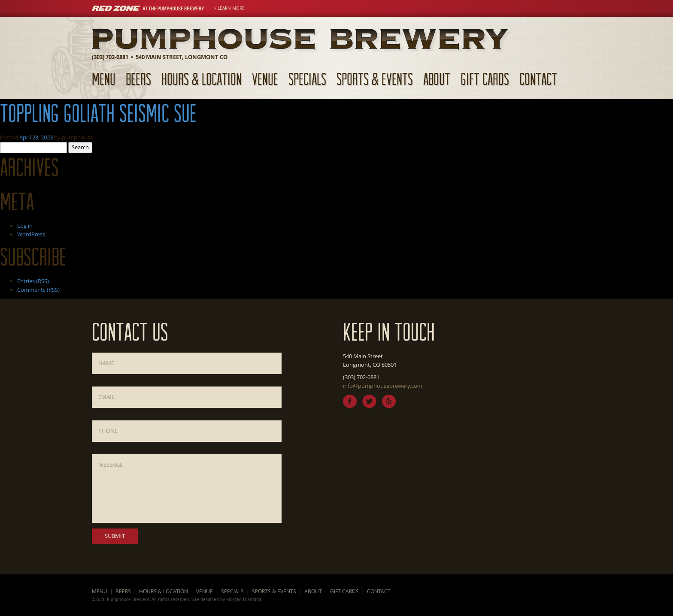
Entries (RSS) (33, 281)
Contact (538, 79)
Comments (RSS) (38, 290)
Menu (104, 79)
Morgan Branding (244, 599)
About (437, 79)
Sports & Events (375, 79)
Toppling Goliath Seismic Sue (98, 113)
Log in (25, 226)
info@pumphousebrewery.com (383, 386)
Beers (138, 79)
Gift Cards (485, 79)
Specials (307, 79)
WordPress (31, 234)
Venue (265, 79)
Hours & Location (202, 79)
